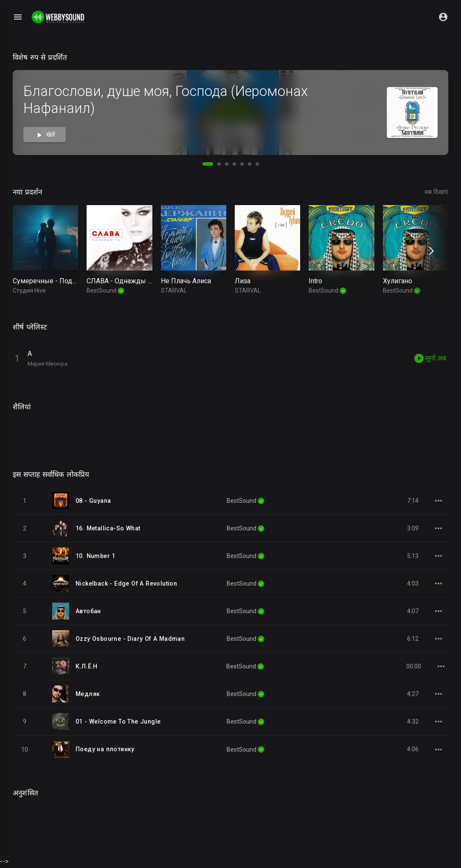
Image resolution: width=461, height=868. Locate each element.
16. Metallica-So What (108, 529)
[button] (208, 164)
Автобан (88, 612)
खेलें (45, 135)
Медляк (88, 695)
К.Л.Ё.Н (87, 667)
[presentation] (430, 251)
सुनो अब (430, 358)
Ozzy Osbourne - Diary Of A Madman (130, 640)
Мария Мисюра (48, 364)
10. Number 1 (96, 557)
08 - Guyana (93, 502)
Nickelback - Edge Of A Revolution (126, 584)
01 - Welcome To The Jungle (118, 722)
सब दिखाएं (436, 192)
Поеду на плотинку (105, 750)
